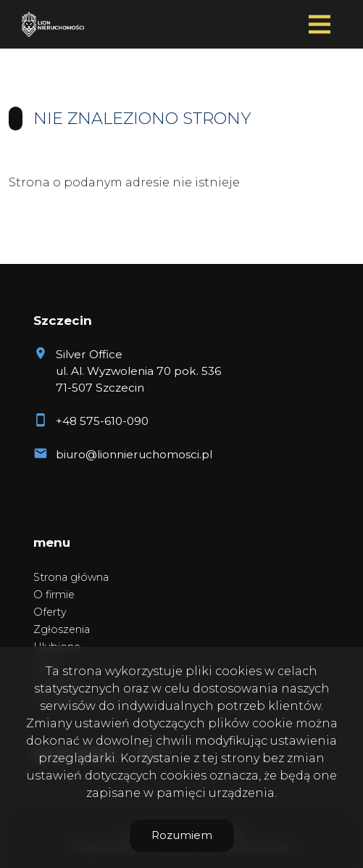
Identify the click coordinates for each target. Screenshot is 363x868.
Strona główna (71, 577)
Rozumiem (182, 835)
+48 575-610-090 (102, 421)
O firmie (54, 595)
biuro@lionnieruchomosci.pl (134, 454)
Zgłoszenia (62, 629)
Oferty (50, 612)
